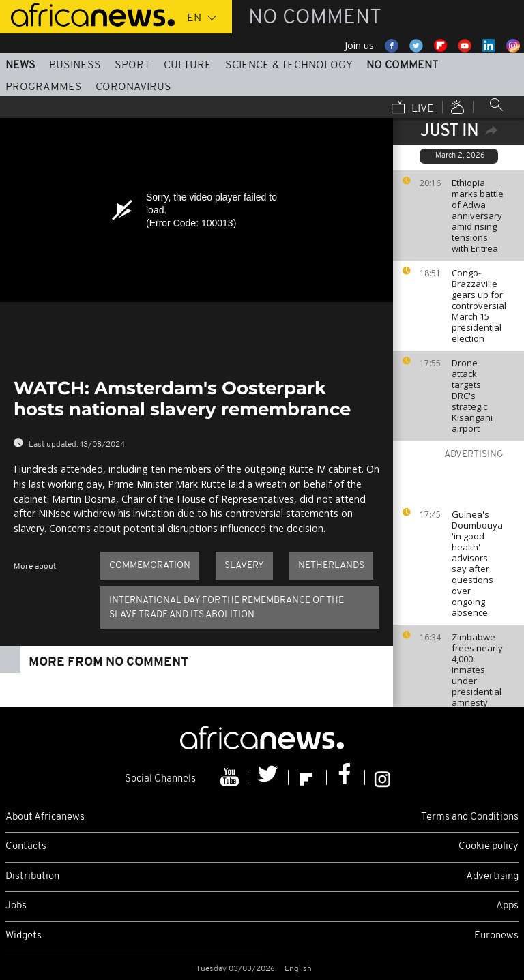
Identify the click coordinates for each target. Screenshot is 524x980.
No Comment (402, 65)
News (20, 65)
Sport (132, 65)
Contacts (26, 847)
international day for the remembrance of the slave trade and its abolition (227, 608)
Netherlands (331, 566)
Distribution (32, 877)
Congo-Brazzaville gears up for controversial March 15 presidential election (479, 306)
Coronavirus (133, 87)
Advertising (492, 877)
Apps (507, 906)
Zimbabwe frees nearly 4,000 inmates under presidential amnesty (477, 670)
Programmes (44, 87)
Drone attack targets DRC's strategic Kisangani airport (472, 396)
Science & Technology (289, 65)
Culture (188, 65)
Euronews (496, 936)
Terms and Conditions (470, 817)
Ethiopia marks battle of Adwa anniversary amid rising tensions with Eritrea (478, 216)
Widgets (24, 936)
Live (413, 108)
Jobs (16, 906)
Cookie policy (489, 847)
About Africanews (45, 817)
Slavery (244, 566)
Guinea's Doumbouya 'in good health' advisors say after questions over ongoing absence (477, 563)
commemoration (150, 566)
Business (75, 65)
